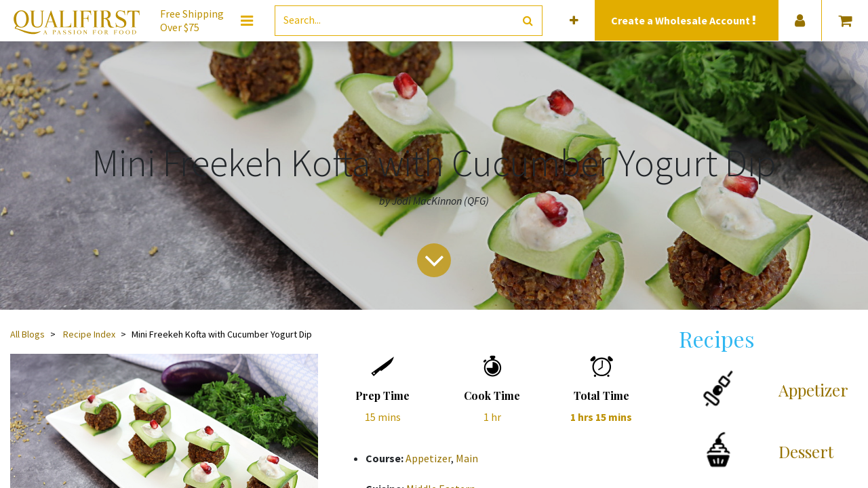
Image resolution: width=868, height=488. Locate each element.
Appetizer (428, 458)
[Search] (528, 21)
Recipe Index (89, 334)
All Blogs (27, 334)
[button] (574, 21)
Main (467, 458)
